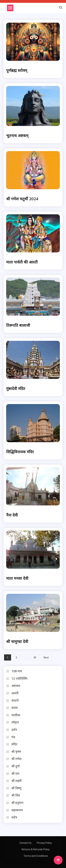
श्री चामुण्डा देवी (17, 642)
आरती (15, 693)
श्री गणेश (16, 759)
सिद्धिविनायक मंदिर (20, 452)
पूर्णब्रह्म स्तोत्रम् (17, 71)
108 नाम (17, 671)
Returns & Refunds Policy (36, 849)
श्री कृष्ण (16, 752)
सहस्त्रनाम (17, 810)
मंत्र (13, 737)
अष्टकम (16, 686)
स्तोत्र (14, 817)
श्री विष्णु (16, 788)
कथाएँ (15, 700)
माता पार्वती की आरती (22, 262)
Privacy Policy (44, 843)
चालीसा (16, 715)
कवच (15, 708)
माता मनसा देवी (17, 578)
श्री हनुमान (17, 803)
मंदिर (14, 744)
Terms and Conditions (36, 856)
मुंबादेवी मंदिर (16, 389)
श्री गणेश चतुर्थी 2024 (22, 199)
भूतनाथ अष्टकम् (17, 136)
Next (46, 658)
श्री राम (15, 774)
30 (35, 658)
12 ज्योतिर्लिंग (19, 679)
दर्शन (14, 730)
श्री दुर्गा (16, 766)
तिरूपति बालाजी (18, 326)
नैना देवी (12, 515)
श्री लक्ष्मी (17, 781)
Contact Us (25, 843)
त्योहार (15, 722)
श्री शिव (16, 795)
